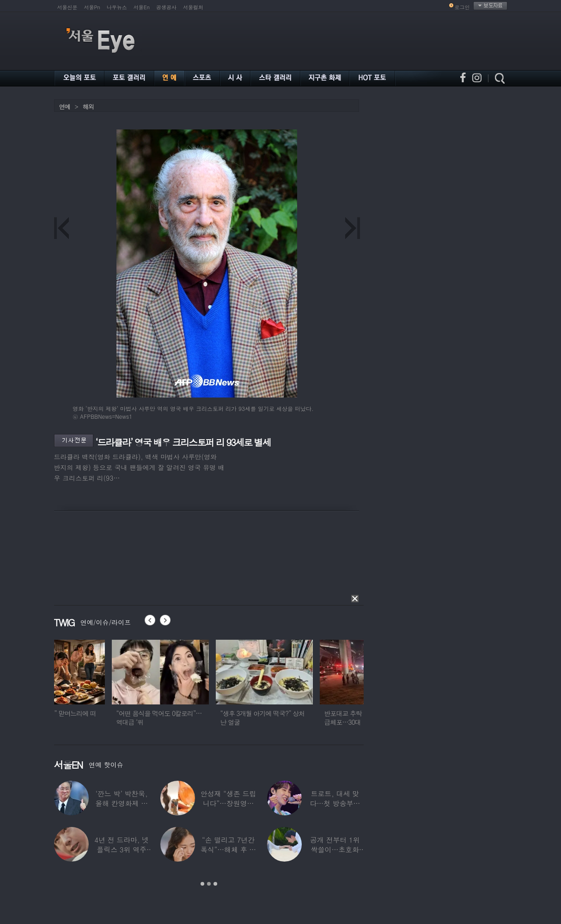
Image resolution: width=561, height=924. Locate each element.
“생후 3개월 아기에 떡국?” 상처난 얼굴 (309, 718)
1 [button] (202, 884)
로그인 (462, 7)
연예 (65, 107)
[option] (103, 687)
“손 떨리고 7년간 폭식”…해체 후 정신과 (228, 849)
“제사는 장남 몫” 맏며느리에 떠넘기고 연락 (101, 718)
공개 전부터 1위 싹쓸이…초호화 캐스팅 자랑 (335, 849)
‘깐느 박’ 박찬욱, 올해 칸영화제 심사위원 (122, 803)
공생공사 (166, 7)
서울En (142, 7)
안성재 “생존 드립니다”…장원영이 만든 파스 (228, 803)
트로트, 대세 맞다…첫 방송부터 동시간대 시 (335, 803)
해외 (88, 107)
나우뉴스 (117, 7)
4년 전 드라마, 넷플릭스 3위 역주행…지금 (122, 849)
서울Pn (92, 7)
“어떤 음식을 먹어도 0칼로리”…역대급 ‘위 (205, 718)
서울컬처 (193, 7)
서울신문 (67, 7)
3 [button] (215, 884)
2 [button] (209, 884)
